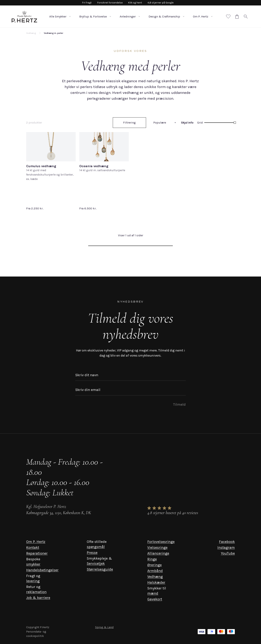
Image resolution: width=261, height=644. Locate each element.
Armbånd (155, 571)
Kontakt (33, 547)
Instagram (226, 547)
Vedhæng (155, 577)
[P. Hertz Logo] (24, 16)
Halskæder (156, 582)
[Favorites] (228, 17)
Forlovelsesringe (161, 542)
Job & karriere (38, 598)
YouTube (228, 553)
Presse (92, 553)
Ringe (152, 559)
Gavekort (155, 599)
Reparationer (37, 553)
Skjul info (187, 123)
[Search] (246, 17)
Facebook (227, 542)
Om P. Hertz (36, 542)
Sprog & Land (104, 627)
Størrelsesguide (100, 569)
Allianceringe (158, 553)
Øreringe (155, 565)
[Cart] (237, 17)
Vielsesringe (157, 547)
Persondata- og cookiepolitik (36, 634)
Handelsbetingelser (42, 570)
